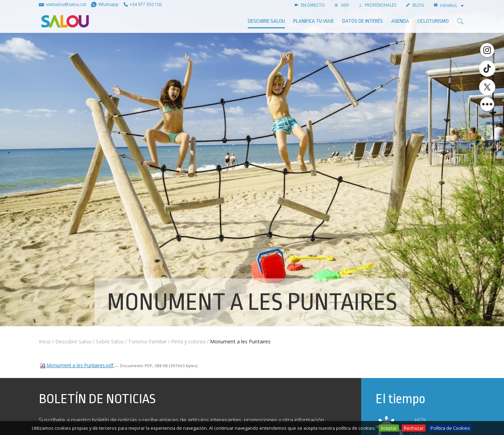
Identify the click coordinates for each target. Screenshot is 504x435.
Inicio (45, 341)
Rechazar (414, 428)
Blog (415, 5)
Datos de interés (363, 21)
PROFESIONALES (378, 5)
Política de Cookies (450, 428)
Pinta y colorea (188, 341)
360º (342, 5)
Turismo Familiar (147, 341)
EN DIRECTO (310, 5)
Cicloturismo (433, 21)
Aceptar (389, 428)
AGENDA (400, 21)
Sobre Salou (110, 341)
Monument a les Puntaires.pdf (77, 365)
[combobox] (453, 6)
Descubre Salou (266, 21)
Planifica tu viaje (314, 21)
